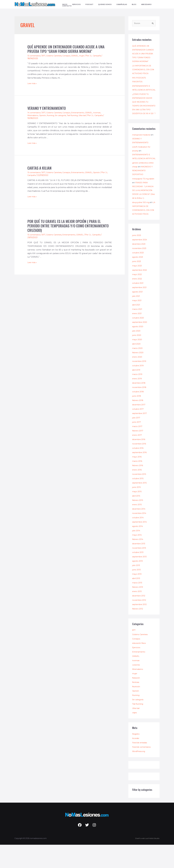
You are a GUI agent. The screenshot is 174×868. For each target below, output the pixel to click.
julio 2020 (137, 354)
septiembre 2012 (140, 628)
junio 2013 (137, 593)
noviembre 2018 (140, 411)
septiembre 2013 (140, 580)
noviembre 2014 (140, 536)
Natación (136, 701)
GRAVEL (80, 56)
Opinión (44, 115)
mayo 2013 (137, 597)
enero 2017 (138, 458)
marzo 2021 (138, 332)
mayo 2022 (138, 298)
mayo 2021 (137, 324)
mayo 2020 (138, 363)
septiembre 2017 (140, 437)
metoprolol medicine (142, 150)
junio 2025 (137, 259)
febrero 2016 (138, 489)
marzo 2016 (138, 484)
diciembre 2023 (140, 267)
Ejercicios (137, 671)
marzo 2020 (138, 371)
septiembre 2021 (140, 311)
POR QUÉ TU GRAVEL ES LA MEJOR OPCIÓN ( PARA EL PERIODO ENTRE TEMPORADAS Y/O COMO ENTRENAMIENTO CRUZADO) (68, 226)
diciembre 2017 (140, 428)
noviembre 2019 (140, 384)
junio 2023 (137, 285)
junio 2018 (137, 419)
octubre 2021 (139, 306)
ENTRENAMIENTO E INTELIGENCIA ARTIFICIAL (142, 94)
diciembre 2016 (139, 463)
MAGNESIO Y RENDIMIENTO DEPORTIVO (140, 194)
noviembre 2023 (140, 272)
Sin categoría (64, 115)
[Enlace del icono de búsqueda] (158, 4)
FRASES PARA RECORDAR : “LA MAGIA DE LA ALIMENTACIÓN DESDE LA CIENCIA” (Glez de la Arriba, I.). (144, 214)
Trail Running (78, 115)
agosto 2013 (138, 584)
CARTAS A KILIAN (39, 168)
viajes (135, 736)
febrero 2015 (138, 523)
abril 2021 (137, 328)
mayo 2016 (137, 480)
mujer (88, 56)
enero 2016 (138, 493)
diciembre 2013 (140, 567)
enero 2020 (138, 380)
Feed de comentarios (142, 770)
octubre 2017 (139, 432)
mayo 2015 (137, 515)
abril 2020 (137, 367)
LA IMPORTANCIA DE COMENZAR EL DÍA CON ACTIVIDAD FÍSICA (144, 74)
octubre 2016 (139, 471)
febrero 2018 (138, 424)
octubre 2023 (139, 276)
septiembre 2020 (141, 345)
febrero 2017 (138, 454)
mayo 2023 (138, 289)
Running (53, 115)
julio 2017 (137, 441)
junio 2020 (137, 358)
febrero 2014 (138, 563)
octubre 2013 (139, 576)
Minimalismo (33, 115)
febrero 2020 (139, 376)
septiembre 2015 (140, 506)
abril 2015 (137, 519)
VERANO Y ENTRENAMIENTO (47, 108)
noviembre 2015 (140, 497)
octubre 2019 (139, 389)
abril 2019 (137, 393)
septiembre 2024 (140, 263)
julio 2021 (137, 319)
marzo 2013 (138, 606)
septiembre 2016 (140, 476)
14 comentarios (35, 113)
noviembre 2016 (140, 467)
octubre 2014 (139, 541)
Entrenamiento (83, 113)
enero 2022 (138, 302)
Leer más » (33, 83)
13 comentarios (35, 56)
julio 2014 (137, 554)
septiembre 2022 (140, 293)
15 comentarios (35, 172)
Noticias (136, 705)
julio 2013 (137, 589)
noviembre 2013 (140, 571)
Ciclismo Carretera (57, 56)
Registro (136, 757)
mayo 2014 (137, 558)
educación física (140, 666)
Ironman (105, 113)
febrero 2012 (138, 632)
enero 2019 (138, 402)
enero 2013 (138, 615)
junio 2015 (137, 510)
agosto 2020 (138, 350)
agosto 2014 (138, 549)
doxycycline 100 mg (142, 226)
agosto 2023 (138, 280)
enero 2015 (138, 528)
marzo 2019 (138, 398)
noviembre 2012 (140, 623)
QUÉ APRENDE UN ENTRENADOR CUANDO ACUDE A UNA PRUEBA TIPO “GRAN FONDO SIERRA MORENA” (66, 49)
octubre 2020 (139, 341)
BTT (45, 56)
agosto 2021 (138, 315)
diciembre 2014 (140, 532)
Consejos (71, 56)
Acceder (136, 762)
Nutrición (137, 710)
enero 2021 (138, 337)
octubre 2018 (139, 415)
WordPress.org (139, 775)
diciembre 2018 (140, 406)
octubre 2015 (139, 502)
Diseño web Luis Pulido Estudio (146, 862)
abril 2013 (137, 602)
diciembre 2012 (140, 619)
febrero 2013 (138, 610)
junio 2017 (137, 445)
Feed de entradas (141, 766)
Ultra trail (90, 115)
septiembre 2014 (140, 545)
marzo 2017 (138, 450)
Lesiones (136, 688)
